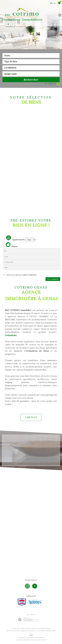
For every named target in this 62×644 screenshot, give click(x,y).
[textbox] (31, 62)
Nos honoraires (31, 631)
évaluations (11, 335)
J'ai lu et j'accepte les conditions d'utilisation (21, 275)
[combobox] (31, 56)
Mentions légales (20, 631)
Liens (38, 631)
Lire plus (31, 417)
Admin (43, 631)
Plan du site (10, 631)
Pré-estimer (53, 279)
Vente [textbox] (7, 56)
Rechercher (31, 80)
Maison (12, 245)
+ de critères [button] (51, 84)
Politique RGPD (51, 631)
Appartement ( (14, 238)
